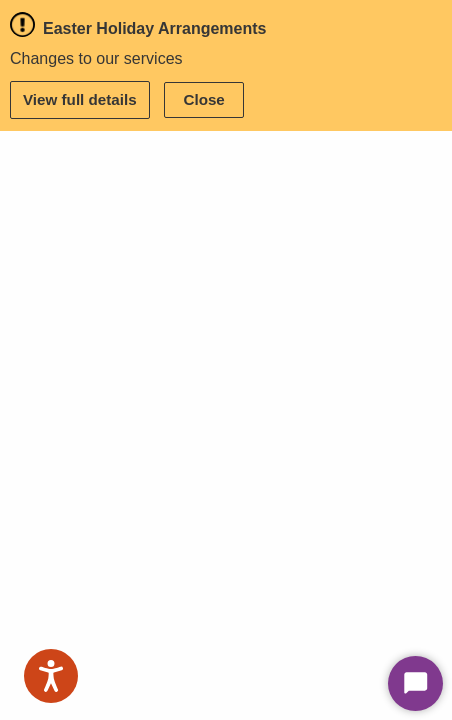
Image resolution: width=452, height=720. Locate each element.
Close (203, 99)
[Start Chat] (415, 683)
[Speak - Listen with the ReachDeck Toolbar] (51, 676)
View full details (80, 99)
